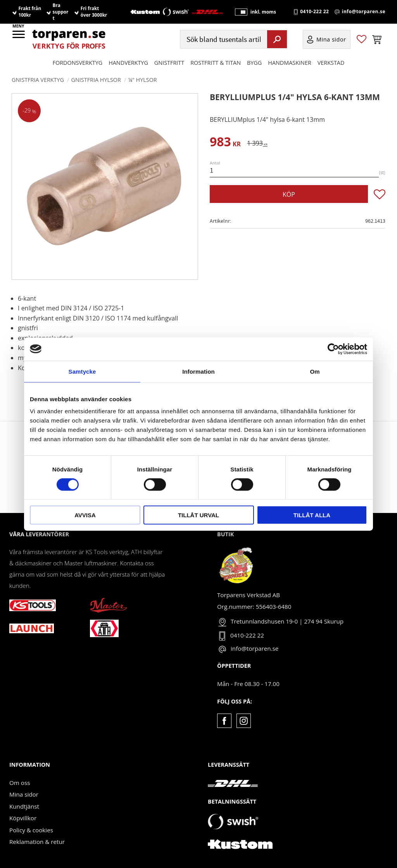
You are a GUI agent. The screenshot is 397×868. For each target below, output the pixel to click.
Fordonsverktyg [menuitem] (78, 63)
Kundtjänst (24, 806)
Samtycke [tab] (82, 371)
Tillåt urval (198, 515)
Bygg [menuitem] (254, 63)
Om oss (20, 783)
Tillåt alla (312, 515)
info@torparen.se (364, 12)
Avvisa (85, 515)
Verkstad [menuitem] (331, 63)
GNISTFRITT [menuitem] (169, 63)
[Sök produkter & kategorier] (223, 39)
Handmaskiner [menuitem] (289, 63)
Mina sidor (24, 794)
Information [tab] (198, 371)
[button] (19, 37)
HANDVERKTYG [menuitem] (128, 63)
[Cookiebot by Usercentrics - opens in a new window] (333, 349)
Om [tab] (315, 371)
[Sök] (277, 39)
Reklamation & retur (37, 842)
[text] (225, 143)
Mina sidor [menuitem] (331, 39)
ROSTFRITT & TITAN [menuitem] (216, 63)
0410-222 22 (314, 12)
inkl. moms (263, 12)
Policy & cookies (31, 830)
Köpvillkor (23, 818)
